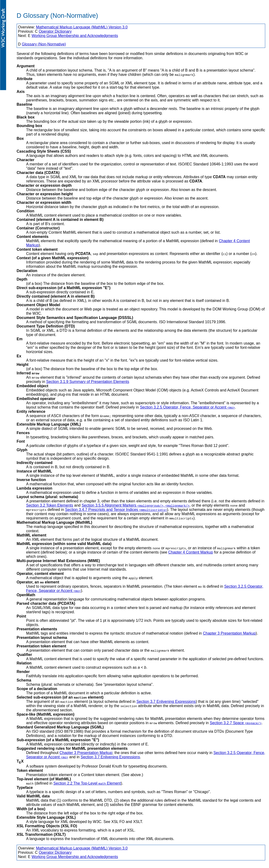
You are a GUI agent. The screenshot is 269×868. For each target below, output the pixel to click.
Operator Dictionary (55, 31)
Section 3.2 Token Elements (50, 505)
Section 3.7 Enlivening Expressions (166, 702)
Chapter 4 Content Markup (191, 552)
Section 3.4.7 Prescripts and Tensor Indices (116, 510)
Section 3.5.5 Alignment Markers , (136, 505)
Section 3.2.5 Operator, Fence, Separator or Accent (187, 407)
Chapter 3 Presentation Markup (229, 633)
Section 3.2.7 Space (236, 723)
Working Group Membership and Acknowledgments (75, 36)
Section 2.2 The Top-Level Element (87, 783)
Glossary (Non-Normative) (44, 44)
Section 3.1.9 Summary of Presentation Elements (88, 382)
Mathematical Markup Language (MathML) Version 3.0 (82, 27)
